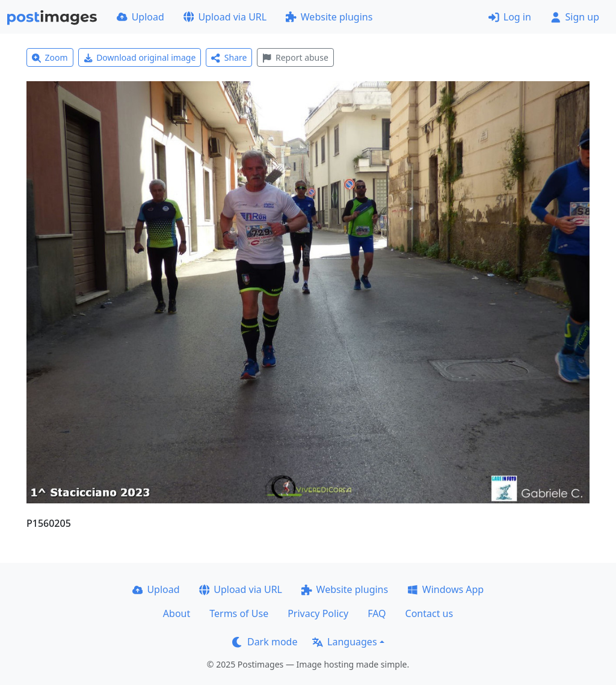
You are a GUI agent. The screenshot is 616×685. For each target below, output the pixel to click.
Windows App (445, 589)
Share (229, 57)
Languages (344, 642)
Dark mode (265, 642)
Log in (510, 17)
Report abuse (295, 57)
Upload (140, 17)
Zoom (50, 57)
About (177, 613)
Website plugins (329, 17)
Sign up (575, 17)
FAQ (377, 613)
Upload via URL (225, 17)
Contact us (430, 613)
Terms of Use (239, 613)
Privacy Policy (318, 613)
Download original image (140, 57)
